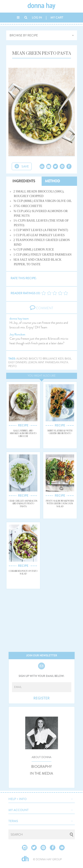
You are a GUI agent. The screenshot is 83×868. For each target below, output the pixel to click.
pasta (64, 362)
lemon (33, 362)
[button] (42, 798)
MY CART (57, 17)
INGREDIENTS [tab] (24, 181)
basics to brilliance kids (46, 359)
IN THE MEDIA (41, 774)
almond (22, 359)
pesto (13, 366)
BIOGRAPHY (41, 767)
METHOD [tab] (52, 181)
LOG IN (37, 17)
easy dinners (18, 362)
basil (68, 359)
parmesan (52, 362)
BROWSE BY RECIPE (24, 35)
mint (41, 362)
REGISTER (41, 698)
